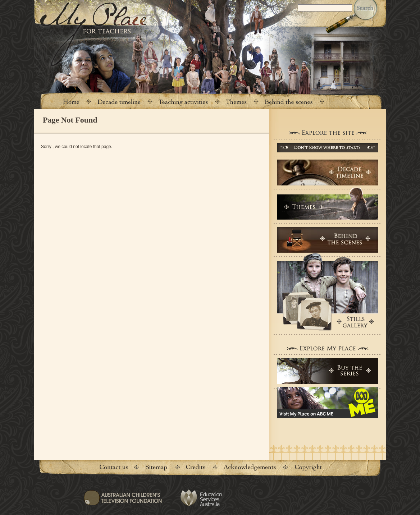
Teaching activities (183, 102)
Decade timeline (119, 102)
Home (71, 102)
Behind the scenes (289, 102)
